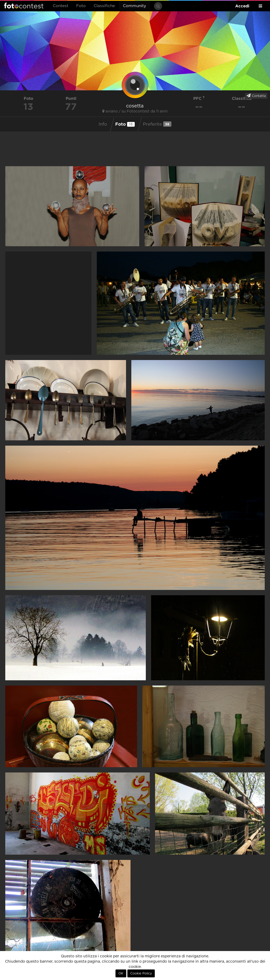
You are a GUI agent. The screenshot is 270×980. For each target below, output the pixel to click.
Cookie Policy (141, 973)
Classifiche (104, 6)
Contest (61, 6)
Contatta (256, 96)
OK (121, 973)
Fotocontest (24, 6)
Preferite (157, 124)
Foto (81, 6)
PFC (199, 98)
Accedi (242, 6)
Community (134, 6)
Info (103, 124)
